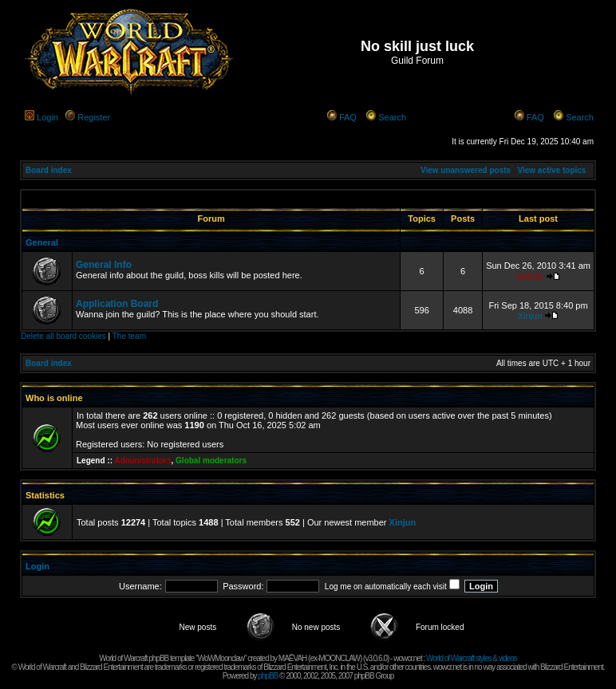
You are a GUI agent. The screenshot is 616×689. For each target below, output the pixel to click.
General (42, 242)
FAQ (348, 117)
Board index (49, 170)
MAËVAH (293, 658)
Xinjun (530, 316)
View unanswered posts (466, 170)
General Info (104, 265)
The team (129, 336)
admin (530, 277)
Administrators (142, 461)
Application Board (117, 304)
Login (47, 117)
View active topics (551, 170)
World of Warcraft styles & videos (472, 658)
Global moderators (211, 461)
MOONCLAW (339, 658)
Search (392, 117)
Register (94, 117)
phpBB (268, 676)
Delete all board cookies (63, 336)
